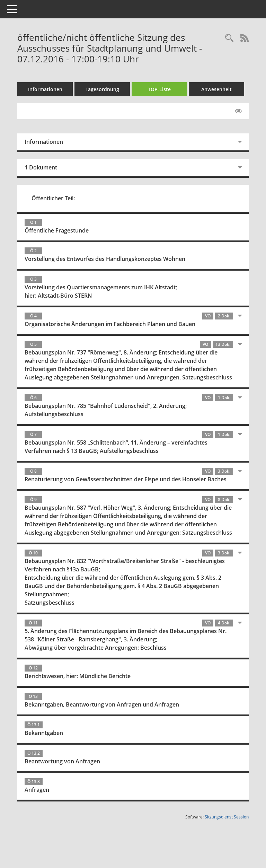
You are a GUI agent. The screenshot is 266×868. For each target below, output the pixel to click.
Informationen (45, 89)
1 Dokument (41, 167)
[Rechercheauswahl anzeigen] (229, 38)
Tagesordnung (102, 89)
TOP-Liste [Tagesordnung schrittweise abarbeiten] (159, 89)
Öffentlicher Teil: (53, 198)
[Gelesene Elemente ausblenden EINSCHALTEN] (238, 111)
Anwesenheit (216, 89)
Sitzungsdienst (227, 817)
